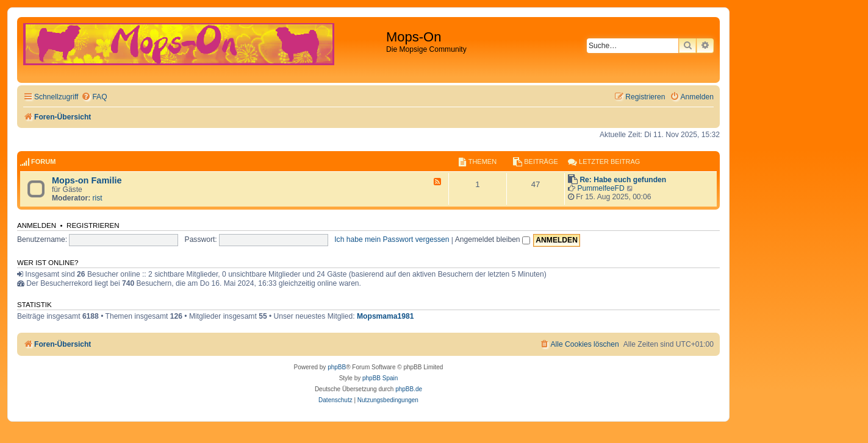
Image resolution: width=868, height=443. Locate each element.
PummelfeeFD (601, 188)
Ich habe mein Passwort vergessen (392, 239)
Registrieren (93, 225)
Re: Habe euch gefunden (623, 180)
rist (98, 198)
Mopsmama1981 (385, 316)
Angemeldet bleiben (493, 239)
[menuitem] (94, 97)
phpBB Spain (380, 378)
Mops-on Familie (87, 180)
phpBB (337, 367)
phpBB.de (409, 389)
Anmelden (37, 225)
